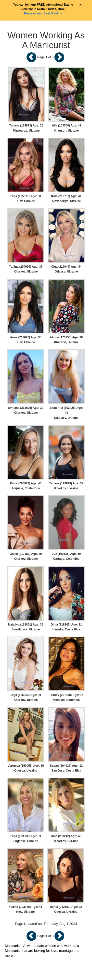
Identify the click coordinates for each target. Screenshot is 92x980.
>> (43, 13)
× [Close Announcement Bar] (81, 5)
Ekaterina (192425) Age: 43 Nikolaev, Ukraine (66, 413)
